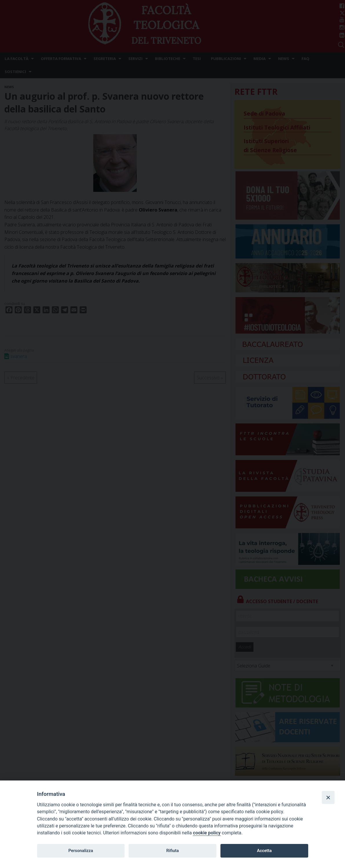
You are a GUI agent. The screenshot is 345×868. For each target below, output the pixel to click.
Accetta (264, 851)
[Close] (328, 797)
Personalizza (81, 851)
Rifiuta (172, 851)
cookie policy (207, 833)
